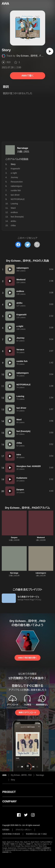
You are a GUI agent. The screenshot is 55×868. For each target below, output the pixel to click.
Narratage (23, 148)
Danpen (14, 538)
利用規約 (6, 830)
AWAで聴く (27, 76)
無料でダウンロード (27, 713)
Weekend (41, 538)
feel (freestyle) (17, 217)
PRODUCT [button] (9, 792)
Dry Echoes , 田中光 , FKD (30, 56)
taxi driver (15, 195)
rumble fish (16, 190)
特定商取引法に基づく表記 (36, 834)
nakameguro (16, 186)
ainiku (13, 221)
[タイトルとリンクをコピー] (37, 245)
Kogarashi (15, 169)
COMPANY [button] (9, 801)
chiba (13, 225)
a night (14, 173)
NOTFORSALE (18, 199)
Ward (13, 208)
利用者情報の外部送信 (11, 834)
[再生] (50, 51)
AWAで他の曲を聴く (27, 658)
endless (14, 212)
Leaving (14, 204)
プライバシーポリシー (24, 830)
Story (13, 780)
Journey (14, 177)
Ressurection (17, 182)
